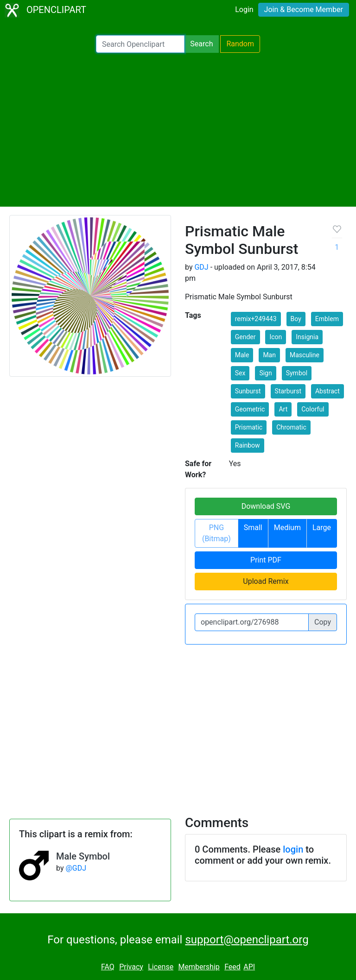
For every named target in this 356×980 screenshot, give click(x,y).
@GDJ (76, 868)
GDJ (201, 267)
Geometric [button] (250, 409)
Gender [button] (245, 337)
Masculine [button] (305, 355)
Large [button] (322, 528)
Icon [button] (276, 337)
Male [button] (242, 355)
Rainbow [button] (248, 445)
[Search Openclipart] (140, 44)
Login (244, 9)
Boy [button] (296, 319)
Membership (199, 967)
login (293, 849)
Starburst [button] (288, 391)
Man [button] (269, 355)
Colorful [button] (313, 409)
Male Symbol (83, 856)
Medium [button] (287, 528)
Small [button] (253, 528)
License (161, 967)
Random (240, 44)
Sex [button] (240, 373)
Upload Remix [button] (266, 581)
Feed (232, 967)
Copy (323, 622)
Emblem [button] (327, 319)
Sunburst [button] (248, 391)
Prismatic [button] (249, 427)
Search (201, 44)
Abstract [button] (327, 391)
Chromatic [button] (291, 427)
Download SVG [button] (266, 506)
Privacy (131, 967)
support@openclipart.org (247, 940)
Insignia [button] (307, 337)
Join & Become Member (304, 9)
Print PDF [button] (266, 560)
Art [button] (283, 409)
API (249, 967)
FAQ (108, 967)
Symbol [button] (297, 373)
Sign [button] (265, 373)
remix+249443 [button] (256, 319)
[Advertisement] (178, 130)
